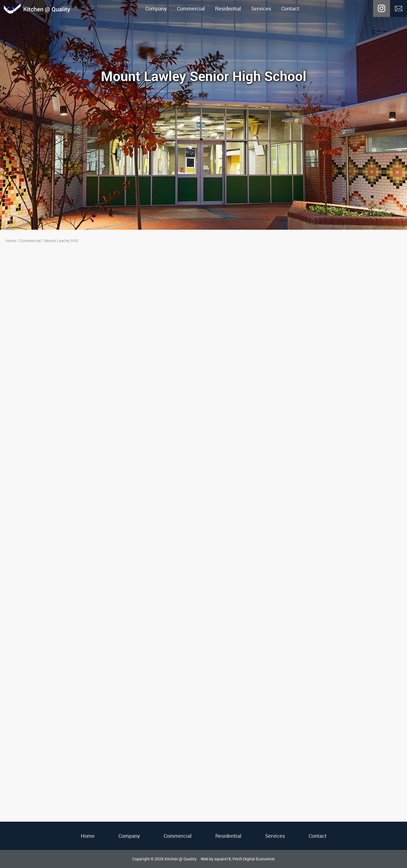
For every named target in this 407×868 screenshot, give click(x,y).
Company (156, 8)
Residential (228, 8)
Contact (290, 8)
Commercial (191, 8)
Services (261, 8)
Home (11, 241)
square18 (223, 859)
